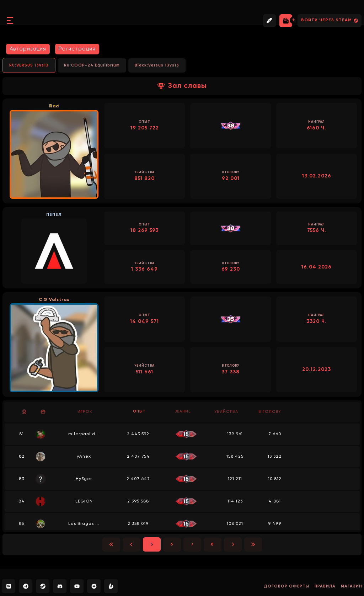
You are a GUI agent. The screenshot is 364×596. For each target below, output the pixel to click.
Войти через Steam (330, 20)
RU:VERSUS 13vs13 (29, 65)
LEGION (85, 501)
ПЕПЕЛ (54, 215)
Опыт (139, 412)
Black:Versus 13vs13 (157, 65)
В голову (270, 412)
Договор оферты (284, 586)
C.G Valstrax (54, 300)
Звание (183, 412)
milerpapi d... (85, 434)
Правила (324, 586)
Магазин (351, 586)
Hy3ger (85, 479)
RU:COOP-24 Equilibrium (92, 65)
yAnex (85, 457)
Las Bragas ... (85, 524)
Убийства (226, 412)
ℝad (54, 106)
